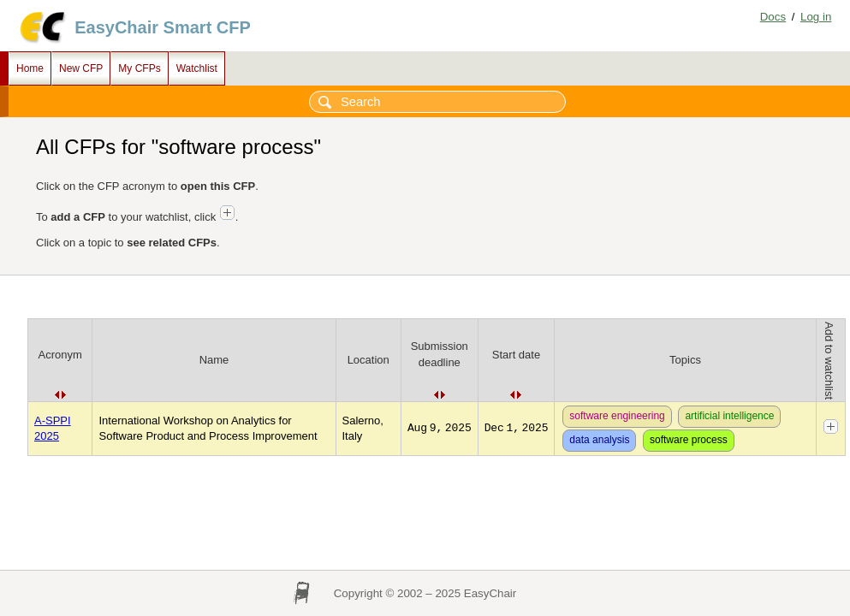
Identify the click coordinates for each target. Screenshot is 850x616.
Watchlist (197, 68)
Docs (773, 17)
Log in (816, 17)
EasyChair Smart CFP (163, 27)
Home (30, 68)
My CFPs (139, 68)
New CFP (81, 68)
